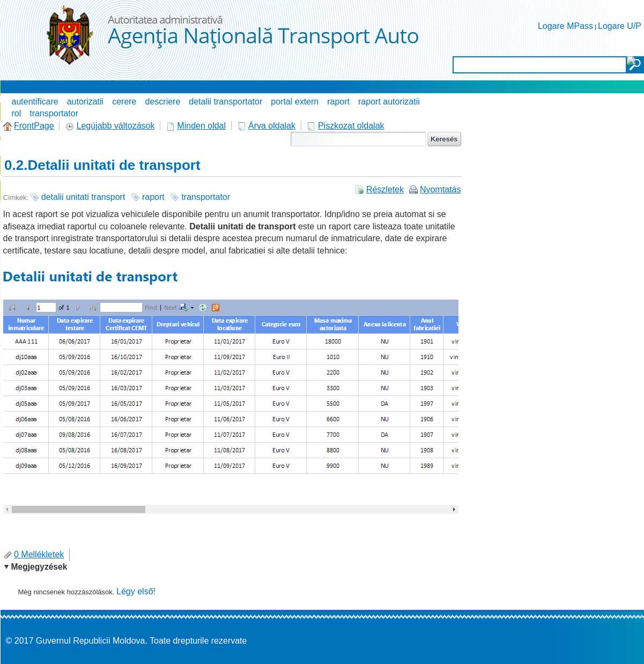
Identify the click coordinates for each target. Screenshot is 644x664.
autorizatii (85, 102)
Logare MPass (565, 26)
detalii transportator (225, 102)
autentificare (35, 102)
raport (338, 102)
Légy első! (136, 591)
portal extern (295, 102)
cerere (124, 102)
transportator (54, 113)
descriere (163, 102)
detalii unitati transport (83, 197)
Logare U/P (620, 26)
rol (17, 113)
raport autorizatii (389, 102)
